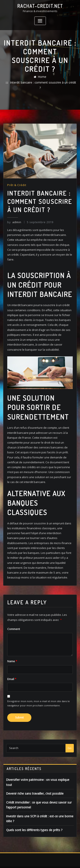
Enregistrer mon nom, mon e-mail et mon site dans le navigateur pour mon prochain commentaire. (39, 692)
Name (12, 651)
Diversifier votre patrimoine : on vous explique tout (39, 769)
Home (42, 77)
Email (12, 668)
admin (14, 216)
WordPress (51, 856)
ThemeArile (46, 860)
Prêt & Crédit (17, 180)
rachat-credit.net (40, 6)
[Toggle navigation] (40, 20)
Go (70, 737)
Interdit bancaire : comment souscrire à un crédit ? (43, 82)
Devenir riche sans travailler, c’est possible (34, 777)
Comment (13, 619)
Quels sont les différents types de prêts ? (33, 812)
